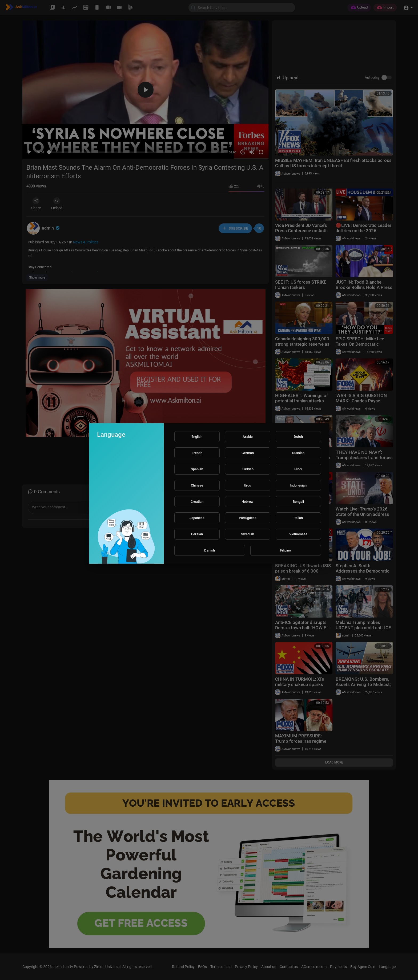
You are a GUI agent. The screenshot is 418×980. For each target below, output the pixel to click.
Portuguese (248, 518)
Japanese (197, 518)
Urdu (248, 485)
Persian (197, 534)
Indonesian (298, 485)
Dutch (298, 437)
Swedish (248, 534)
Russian (298, 453)
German (248, 453)
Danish (210, 550)
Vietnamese (298, 534)
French (197, 453)
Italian (298, 518)
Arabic (248, 437)
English (197, 437)
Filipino (286, 550)
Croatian (197, 502)
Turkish (248, 469)
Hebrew (248, 502)
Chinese (197, 485)
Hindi (298, 469)
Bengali (298, 502)
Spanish (197, 469)
